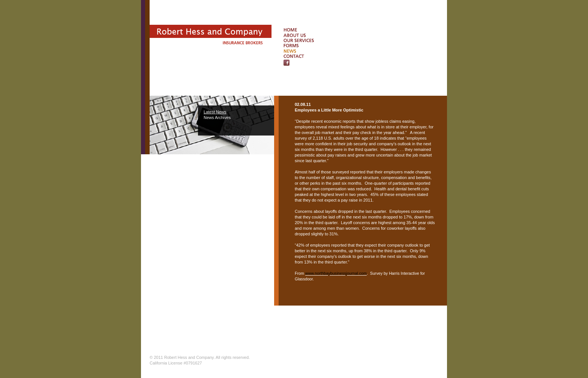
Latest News (215, 112)
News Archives (217, 117)
